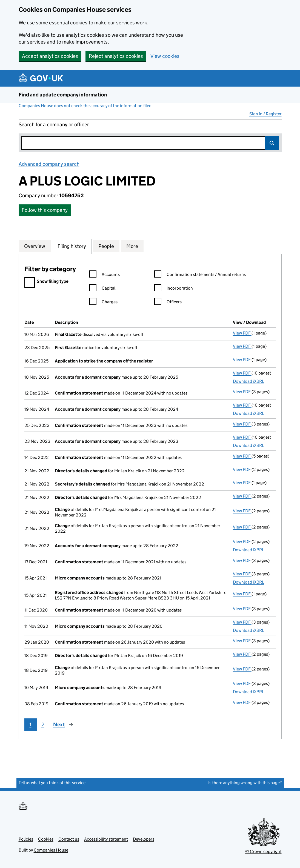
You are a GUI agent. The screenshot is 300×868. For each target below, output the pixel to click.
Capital (102, 289)
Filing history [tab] (72, 246)
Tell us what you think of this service (52, 783)
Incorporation (174, 289)
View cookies (165, 56)
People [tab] (106, 246)
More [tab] (132, 246)
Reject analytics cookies (116, 56)
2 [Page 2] (43, 725)
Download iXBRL (248, 381)
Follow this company (45, 210)
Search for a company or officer (54, 125)
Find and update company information (63, 95)
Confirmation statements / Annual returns (200, 275)
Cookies (46, 839)
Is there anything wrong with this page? (245, 783)
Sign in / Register (265, 114)
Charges (103, 303)
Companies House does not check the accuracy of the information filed (85, 106)
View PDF (242, 333)
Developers (144, 839)
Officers (168, 303)
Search (272, 143)
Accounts (105, 275)
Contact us (69, 839)
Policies (26, 839)
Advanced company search (49, 164)
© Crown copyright (263, 851)
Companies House (51, 850)
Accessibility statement (106, 839)
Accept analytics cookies (50, 56)
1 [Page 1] (31, 725)
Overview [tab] (35, 246)
